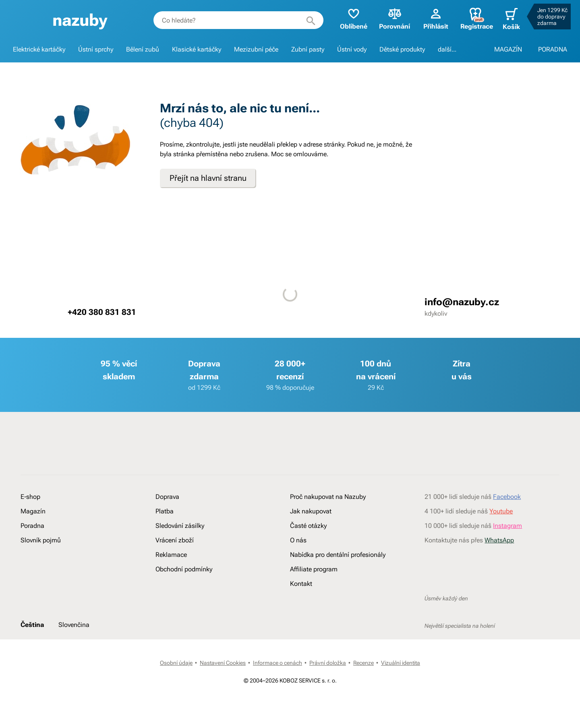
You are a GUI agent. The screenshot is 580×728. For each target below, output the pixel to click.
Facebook (507, 523)
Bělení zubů (143, 49)
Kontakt (301, 610)
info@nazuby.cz (462, 302)
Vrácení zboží (175, 566)
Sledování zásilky (180, 552)
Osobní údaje (176, 715)
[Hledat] (307, 20)
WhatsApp (499, 566)
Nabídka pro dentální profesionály (338, 581)
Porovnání (391, 18)
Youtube (501, 537)
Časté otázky (308, 552)
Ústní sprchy (96, 49)
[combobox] (235, 20)
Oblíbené (350, 18)
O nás (298, 566)
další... (447, 49)
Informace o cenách (278, 715)
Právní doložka (328, 715)
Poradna (32, 552)
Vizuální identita (401, 715)
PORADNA (553, 49)
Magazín (33, 537)
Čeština (32, 670)
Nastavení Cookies (223, 715)
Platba (165, 537)
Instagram (507, 552)
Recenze (364, 715)
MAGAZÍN (508, 49)
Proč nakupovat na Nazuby (328, 523)
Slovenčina (74, 670)
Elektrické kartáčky (39, 49)
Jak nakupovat (311, 537)
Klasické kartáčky (197, 49)
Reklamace (171, 581)
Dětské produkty (402, 49)
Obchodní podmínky (184, 595)
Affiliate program (314, 595)
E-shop (30, 523)
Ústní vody (352, 49)
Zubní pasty (308, 49)
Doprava (167, 523)
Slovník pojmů (41, 566)
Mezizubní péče (256, 49)
